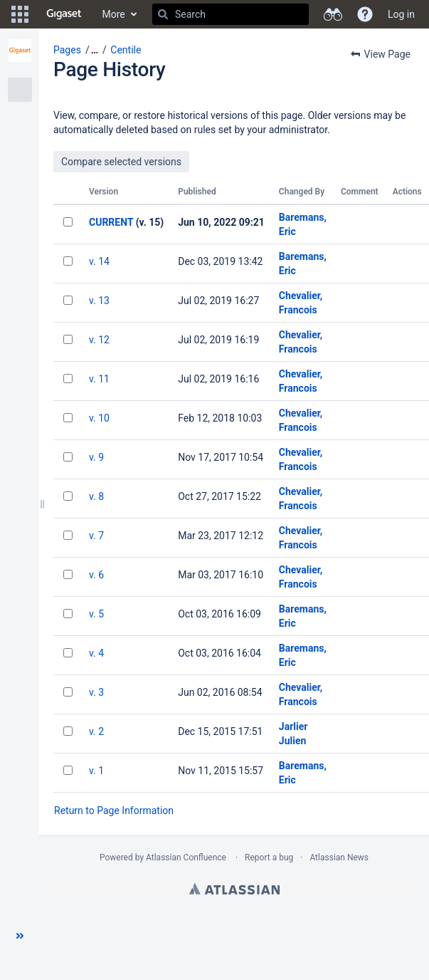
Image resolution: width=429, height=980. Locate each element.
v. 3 (96, 692)
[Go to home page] (64, 14)
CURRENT (111, 222)
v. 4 (96, 653)
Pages (67, 50)
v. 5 (96, 614)
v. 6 (96, 575)
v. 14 (99, 261)
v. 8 (96, 496)
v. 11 (99, 379)
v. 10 (99, 418)
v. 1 (96, 771)
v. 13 (99, 301)
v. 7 (96, 536)
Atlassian (234, 889)
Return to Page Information (114, 810)
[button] (20, 14)
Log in (401, 14)
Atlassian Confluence (186, 857)
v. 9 (96, 457)
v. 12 (99, 340)
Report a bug (269, 857)
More (114, 14)
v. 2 (96, 731)
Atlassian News (339, 857)
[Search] (163, 14)
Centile (126, 50)
